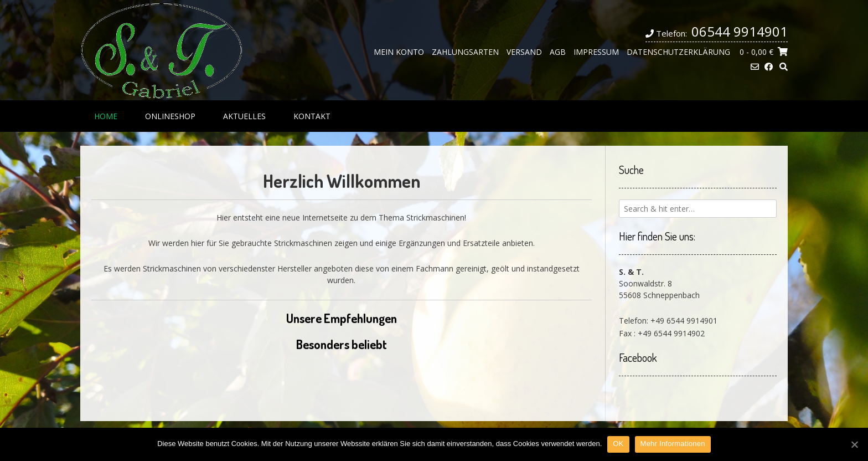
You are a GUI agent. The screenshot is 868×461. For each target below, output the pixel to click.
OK (618, 444)
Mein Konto (399, 52)
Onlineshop (170, 116)
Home (106, 116)
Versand (524, 52)
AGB (558, 52)
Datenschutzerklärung (678, 52)
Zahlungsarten (465, 52)
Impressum (596, 52)
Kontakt (312, 116)
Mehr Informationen (673, 444)
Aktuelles (244, 116)
